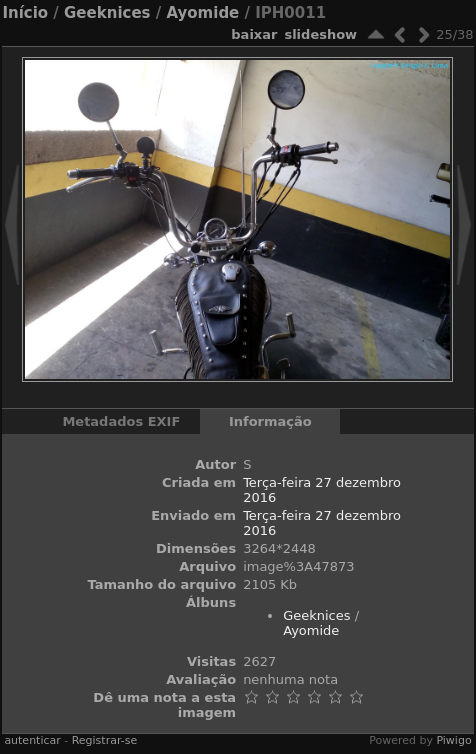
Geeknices (107, 13)
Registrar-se (104, 740)
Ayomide (202, 13)
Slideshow (320, 34)
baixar (254, 34)
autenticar (32, 740)
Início (25, 13)
